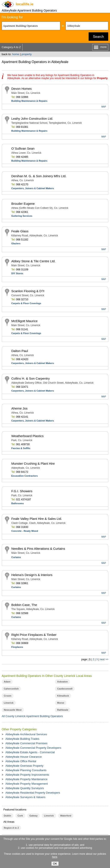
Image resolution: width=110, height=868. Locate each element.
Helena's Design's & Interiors (32, 575)
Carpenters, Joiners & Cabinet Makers (33, 188)
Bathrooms (18, 503)
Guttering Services (22, 216)
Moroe (61, 703)
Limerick (9, 703)
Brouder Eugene (23, 204)
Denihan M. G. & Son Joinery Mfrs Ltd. (39, 176)
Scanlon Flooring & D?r (28, 291)
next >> (104, 659)
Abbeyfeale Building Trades (22, 739)
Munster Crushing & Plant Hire (33, 463)
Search (99, 37)
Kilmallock (63, 696)
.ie (25, 4)
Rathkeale (63, 710)
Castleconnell (65, 689)
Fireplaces (17, 647)
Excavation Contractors (25, 476)
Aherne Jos (20, 408)
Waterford (66, 816)
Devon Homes (22, 89)
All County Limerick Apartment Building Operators (32, 716)
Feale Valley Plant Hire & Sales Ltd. (37, 519)
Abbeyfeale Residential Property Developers (33, 793)
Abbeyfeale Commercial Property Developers (33, 748)
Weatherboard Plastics (28, 436)
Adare (7, 682)
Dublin (8, 816)
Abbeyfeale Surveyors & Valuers (25, 797)
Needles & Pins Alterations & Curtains (38, 549)
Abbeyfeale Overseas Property (24, 766)
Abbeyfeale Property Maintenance (26, 779)
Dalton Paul (20, 351)
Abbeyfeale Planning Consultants (26, 770)
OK (55, 864)
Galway (33, 816)
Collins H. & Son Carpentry (31, 378)
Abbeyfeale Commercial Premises (26, 743)
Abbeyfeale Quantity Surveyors (25, 788)
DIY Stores (17, 273)
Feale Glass (20, 231)
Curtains (16, 557)
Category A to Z (11, 47)
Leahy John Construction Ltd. (32, 119)
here (55, 857)
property (27, 54)
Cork (20, 816)
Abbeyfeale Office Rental (21, 761)
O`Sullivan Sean (23, 148)
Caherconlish (11, 689)
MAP (104, 107)
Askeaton (62, 682)
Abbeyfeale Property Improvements (27, 775)
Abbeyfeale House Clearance (23, 757)
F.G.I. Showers (22, 491)
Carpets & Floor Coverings (26, 303)
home (16, 54)
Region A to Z (11, 828)
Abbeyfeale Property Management (26, 784)
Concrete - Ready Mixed (25, 531)
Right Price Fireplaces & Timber (34, 635)
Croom (8, 696)
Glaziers (16, 243)
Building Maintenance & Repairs (29, 101)
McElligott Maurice (25, 321)
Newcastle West (13, 710)
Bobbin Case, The (24, 605)
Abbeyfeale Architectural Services (26, 734)
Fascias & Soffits (21, 448)
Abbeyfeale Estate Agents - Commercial (30, 752)
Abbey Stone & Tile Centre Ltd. (33, 261)
